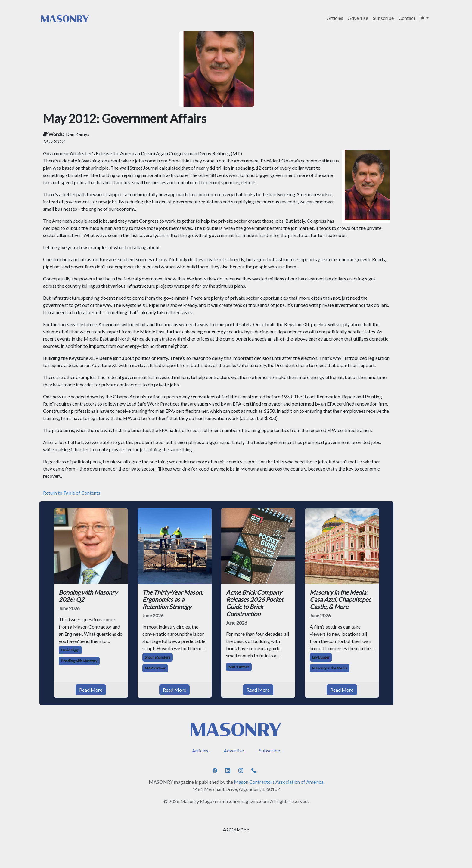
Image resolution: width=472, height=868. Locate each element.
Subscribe (383, 18)
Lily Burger (321, 657)
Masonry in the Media (330, 668)
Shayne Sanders (158, 657)
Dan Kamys (78, 134)
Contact (407, 18)
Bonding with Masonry (79, 661)
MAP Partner (155, 668)
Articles (335, 18)
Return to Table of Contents (72, 493)
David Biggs (70, 650)
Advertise (358, 18)
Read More (91, 690)
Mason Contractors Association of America (279, 782)
